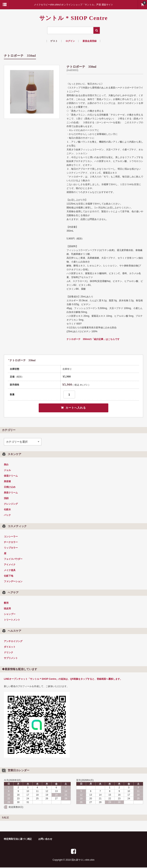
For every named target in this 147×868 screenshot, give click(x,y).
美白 (6, 465)
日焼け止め (10, 487)
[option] (32, 92)
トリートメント (12, 620)
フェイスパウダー (13, 559)
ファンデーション (13, 582)
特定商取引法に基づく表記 (18, 840)
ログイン (70, 41)
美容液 (7, 482)
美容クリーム (11, 493)
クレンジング (11, 504)
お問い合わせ (45, 840)
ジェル (7, 471)
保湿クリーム (11, 476)
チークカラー (11, 543)
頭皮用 (7, 609)
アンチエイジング (13, 642)
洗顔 (6, 499)
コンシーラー (11, 537)
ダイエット (10, 647)
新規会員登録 (90, 41)
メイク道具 (10, 571)
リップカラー (11, 548)
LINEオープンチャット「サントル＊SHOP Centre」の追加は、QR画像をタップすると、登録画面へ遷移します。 (63, 679)
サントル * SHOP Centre (73, 18)
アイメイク (10, 565)
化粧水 (7, 510)
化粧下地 (9, 576)
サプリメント (11, 658)
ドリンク (9, 653)
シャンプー (10, 615)
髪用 (6, 603)
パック (7, 515)
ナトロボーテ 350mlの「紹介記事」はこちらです (93, 339)
